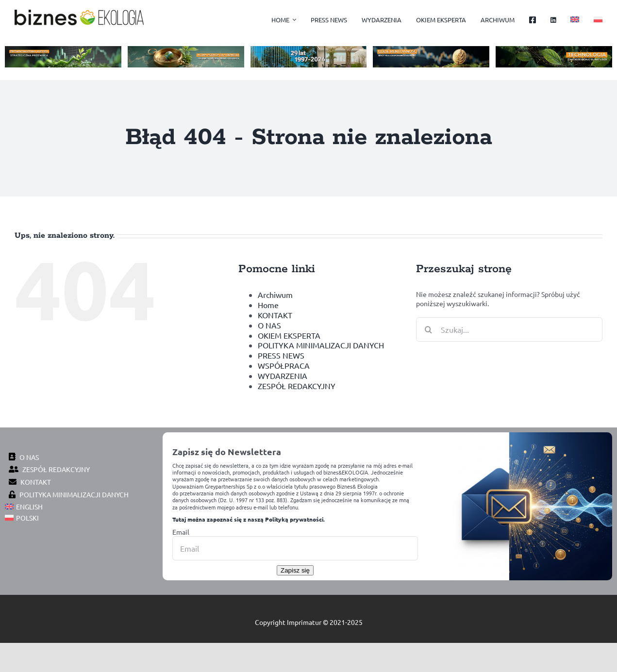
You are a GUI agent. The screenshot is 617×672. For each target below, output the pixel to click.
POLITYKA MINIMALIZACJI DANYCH (321, 345)
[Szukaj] (428, 329)
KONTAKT (275, 315)
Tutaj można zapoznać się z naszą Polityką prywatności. (249, 519)
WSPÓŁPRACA (284, 365)
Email (181, 532)
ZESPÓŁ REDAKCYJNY (297, 386)
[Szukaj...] (509, 329)
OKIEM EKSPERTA (289, 335)
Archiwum (275, 295)
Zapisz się (295, 570)
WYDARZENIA (283, 376)
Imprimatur (304, 622)
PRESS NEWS (281, 355)
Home (268, 305)
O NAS (269, 325)
